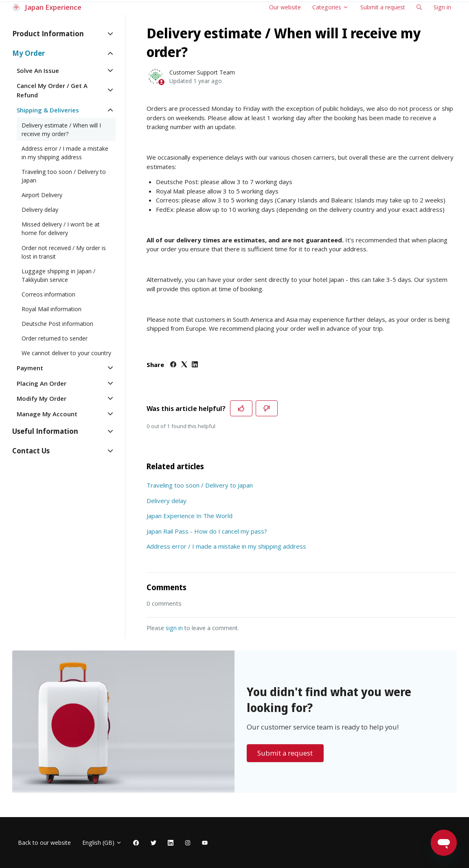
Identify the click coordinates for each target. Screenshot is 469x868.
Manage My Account (47, 414)
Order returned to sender (55, 338)
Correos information (48, 294)
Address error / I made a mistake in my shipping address (226, 546)
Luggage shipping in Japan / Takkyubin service (58, 275)
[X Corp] (184, 365)
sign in (174, 628)
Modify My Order (42, 398)
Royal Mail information (52, 309)
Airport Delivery (42, 195)
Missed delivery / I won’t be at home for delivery (61, 229)
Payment (30, 368)
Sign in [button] (442, 7)
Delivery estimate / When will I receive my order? (61, 130)
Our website (285, 7)
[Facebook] (173, 365)
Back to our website (44, 843)
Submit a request (383, 7)
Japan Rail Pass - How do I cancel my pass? (207, 531)
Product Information (48, 34)
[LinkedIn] (195, 365)
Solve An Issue (38, 70)
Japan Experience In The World (190, 516)
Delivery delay (167, 501)
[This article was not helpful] (267, 409)
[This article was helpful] (241, 409)
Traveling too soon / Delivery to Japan (200, 485)
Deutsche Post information (57, 324)
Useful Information (45, 431)
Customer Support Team (202, 72)
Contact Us (31, 451)
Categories (330, 7)
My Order (28, 53)
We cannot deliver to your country (66, 353)
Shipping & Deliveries (48, 110)
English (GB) (102, 843)
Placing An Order (42, 383)
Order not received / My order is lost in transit (64, 252)
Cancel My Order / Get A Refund (52, 90)
